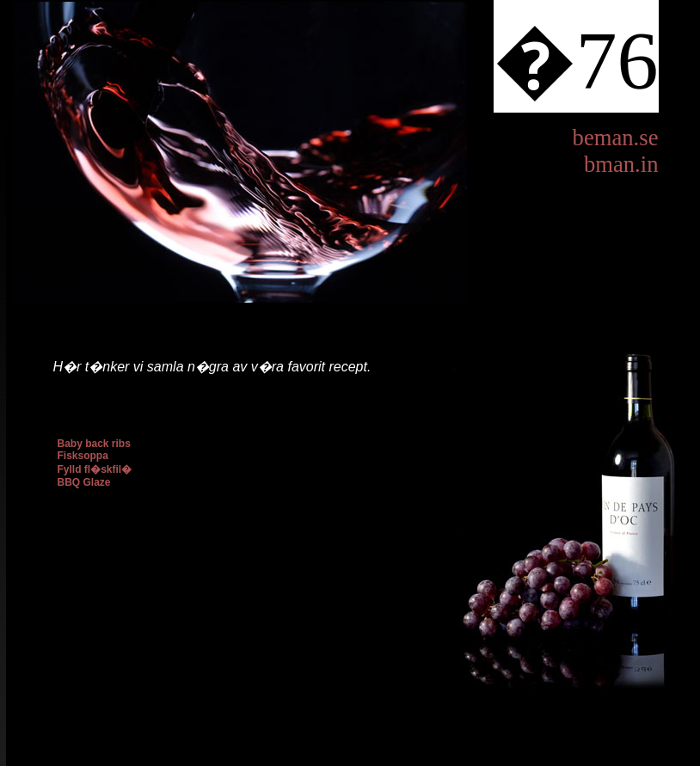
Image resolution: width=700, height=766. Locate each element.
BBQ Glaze (84, 482)
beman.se (616, 138)
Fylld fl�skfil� (95, 469)
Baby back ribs (94, 444)
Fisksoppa (83, 456)
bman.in (621, 164)
